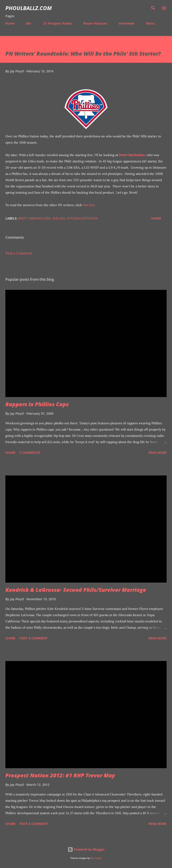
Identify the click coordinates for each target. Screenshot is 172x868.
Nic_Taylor (96, 858)
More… (151, 23)
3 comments (30, 453)
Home (10, 23)
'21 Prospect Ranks (57, 23)
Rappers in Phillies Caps (37, 404)
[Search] (153, 8)
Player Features (95, 23)
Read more (158, 453)
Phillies (59, 218)
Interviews (127, 23)
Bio (29, 23)
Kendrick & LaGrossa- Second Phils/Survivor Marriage (76, 590)
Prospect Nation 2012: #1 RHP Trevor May (60, 775)
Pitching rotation (82, 218)
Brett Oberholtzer (132, 155)
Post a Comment (19, 253)
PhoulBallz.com (29, 8)
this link (89, 205)
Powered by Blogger (86, 849)
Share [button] (156, 218)
